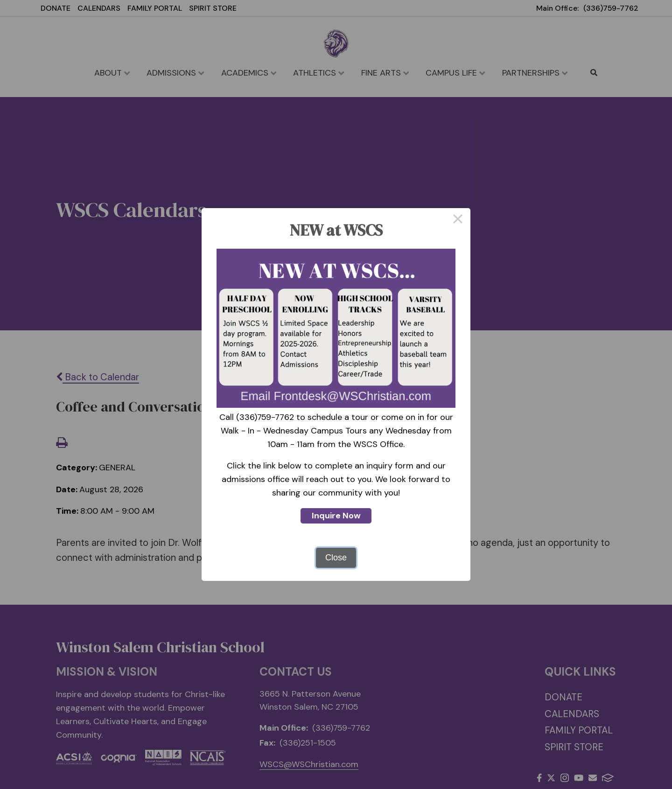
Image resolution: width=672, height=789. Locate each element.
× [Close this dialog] (458, 221)
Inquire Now (336, 516)
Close (336, 558)
